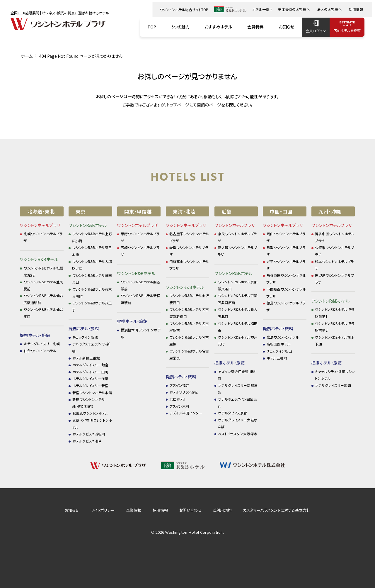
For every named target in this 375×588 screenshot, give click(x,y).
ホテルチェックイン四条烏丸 (237, 403)
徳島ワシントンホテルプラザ (286, 306)
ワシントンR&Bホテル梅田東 (238, 327)
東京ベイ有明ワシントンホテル (92, 424)
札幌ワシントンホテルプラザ (43, 237)
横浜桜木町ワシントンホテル (141, 333)
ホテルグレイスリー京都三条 (238, 389)
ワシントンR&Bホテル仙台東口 (43, 313)
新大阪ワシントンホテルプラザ (237, 251)
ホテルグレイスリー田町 (90, 372)
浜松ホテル (178, 399)
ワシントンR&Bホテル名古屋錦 (189, 341)
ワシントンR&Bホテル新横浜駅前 (141, 299)
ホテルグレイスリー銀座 (90, 365)
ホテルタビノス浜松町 (89, 434)
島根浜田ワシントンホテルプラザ (286, 279)
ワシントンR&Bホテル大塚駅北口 (92, 265)
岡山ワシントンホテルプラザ (286, 237)
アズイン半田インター (186, 413)
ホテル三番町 (277, 358)
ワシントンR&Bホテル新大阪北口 (238, 313)
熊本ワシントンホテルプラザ (334, 265)
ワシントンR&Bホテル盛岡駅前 (43, 285)
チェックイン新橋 (85, 337)
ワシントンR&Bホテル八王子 (92, 306)
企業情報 (134, 510)
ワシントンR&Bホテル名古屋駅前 (189, 327)
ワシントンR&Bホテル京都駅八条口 (238, 285)
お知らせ (72, 510)
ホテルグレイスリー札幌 (42, 344)
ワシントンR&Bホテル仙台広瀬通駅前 (43, 299)
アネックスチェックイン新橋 (91, 347)
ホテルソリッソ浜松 (184, 392)
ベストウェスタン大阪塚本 (238, 434)
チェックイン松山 (279, 351)
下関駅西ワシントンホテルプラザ (286, 293)
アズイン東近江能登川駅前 (237, 375)
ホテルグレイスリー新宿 (90, 385)
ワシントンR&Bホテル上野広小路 (92, 237)
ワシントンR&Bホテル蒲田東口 (92, 279)
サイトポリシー (103, 510)
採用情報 (160, 510)
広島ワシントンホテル (283, 337)
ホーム (27, 56)
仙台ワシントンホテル (40, 351)
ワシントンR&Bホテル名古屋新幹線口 (189, 313)
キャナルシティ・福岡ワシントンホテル (335, 375)
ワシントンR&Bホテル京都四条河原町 (238, 299)
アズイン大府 (179, 406)
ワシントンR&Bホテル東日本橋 (92, 251)
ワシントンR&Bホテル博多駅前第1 (335, 313)
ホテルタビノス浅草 (87, 441)
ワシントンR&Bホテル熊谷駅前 (141, 285)
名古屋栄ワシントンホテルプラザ (189, 237)
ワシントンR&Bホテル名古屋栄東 (189, 354)
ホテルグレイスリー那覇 (333, 385)
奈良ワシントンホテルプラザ (237, 237)
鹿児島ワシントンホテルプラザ (335, 279)
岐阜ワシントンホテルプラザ (189, 251)
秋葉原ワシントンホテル (90, 413)
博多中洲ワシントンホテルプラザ (335, 237)
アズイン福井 (179, 385)
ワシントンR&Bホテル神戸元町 (238, 341)
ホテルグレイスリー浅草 (90, 378)
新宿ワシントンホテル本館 (92, 393)
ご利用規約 (222, 510)
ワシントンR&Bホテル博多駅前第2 (335, 327)
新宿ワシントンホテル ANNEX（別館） (88, 403)
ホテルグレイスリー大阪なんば (238, 423)
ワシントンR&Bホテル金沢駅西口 (189, 299)
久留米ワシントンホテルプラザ (335, 251)
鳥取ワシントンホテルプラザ (286, 251)
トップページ (178, 105)
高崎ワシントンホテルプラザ (140, 251)
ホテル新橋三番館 (86, 358)
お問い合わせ (190, 510)
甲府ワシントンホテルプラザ (140, 237)
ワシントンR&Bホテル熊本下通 (335, 341)
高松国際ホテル (279, 344)
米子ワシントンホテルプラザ (286, 265)
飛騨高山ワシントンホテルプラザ (189, 265)
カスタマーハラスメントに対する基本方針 (277, 510)
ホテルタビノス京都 (233, 413)
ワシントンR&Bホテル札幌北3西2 (43, 271)
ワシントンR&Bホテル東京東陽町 (92, 293)
